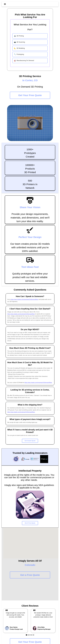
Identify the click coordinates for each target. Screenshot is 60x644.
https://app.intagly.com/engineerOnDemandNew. (38, 383)
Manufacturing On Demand (24, 61)
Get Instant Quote (30, 441)
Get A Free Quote (30, 523)
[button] (5, 4)
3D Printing (19, 36)
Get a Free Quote (30, 575)
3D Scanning (19, 42)
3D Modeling (19, 48)
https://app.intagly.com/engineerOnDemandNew (25, 299)
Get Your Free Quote (30, 95)
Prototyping (19, 54)
